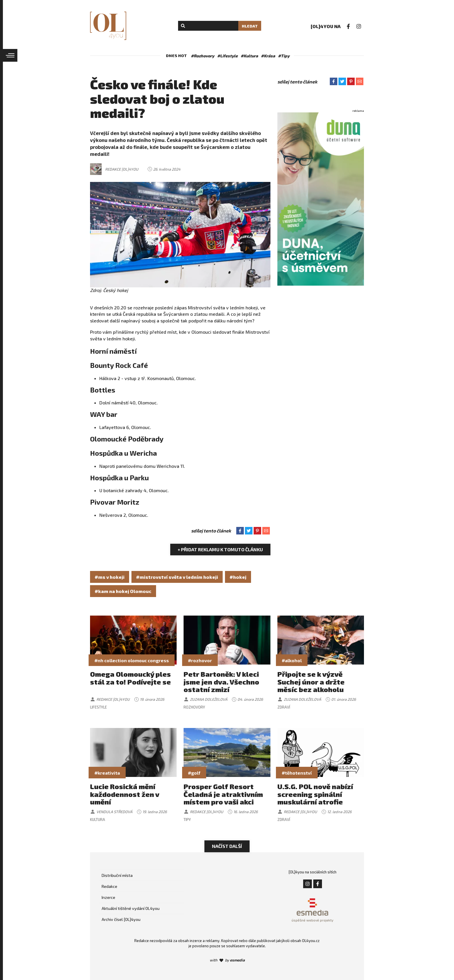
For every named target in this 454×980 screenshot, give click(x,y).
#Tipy (284, 56)
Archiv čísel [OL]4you (121, 919)
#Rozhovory (203, 56)
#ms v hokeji (110, 577)
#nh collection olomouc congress (132, 660)
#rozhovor (200, 660)
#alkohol (292, 660)
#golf (194, 773)
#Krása (268, 56)
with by (227, 960)
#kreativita (107, 773)
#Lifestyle (227, 56)
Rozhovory (194, 707)
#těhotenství (297, 773)
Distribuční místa (117, 875)
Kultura (98, 820)
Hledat (250, 26)
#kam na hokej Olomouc (123, 591)
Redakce (109, 886)
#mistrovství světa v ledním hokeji (177, 577)
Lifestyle (98, 707)
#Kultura (249, 56)
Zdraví (284, 707)
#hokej (238, 577)
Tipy (187, 820)
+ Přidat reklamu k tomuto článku (220, 549)
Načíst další (227, 846)
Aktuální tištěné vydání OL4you (131, 908)
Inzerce (108, 897)
